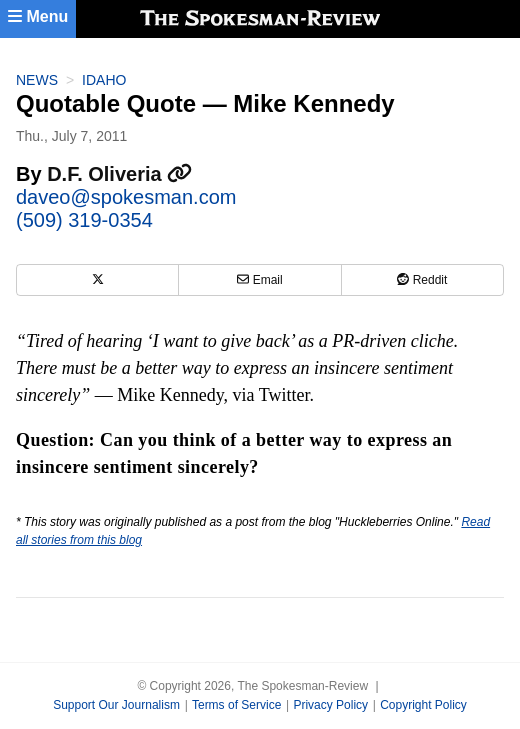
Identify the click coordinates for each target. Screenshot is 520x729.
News (37, 80)
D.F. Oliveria (119, 174)
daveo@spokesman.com (126, 197)
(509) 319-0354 (84, 220)
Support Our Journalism (116, 705)
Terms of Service (236, 705)
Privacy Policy (330, 705)
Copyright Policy (423, 705)
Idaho (104, 80)
